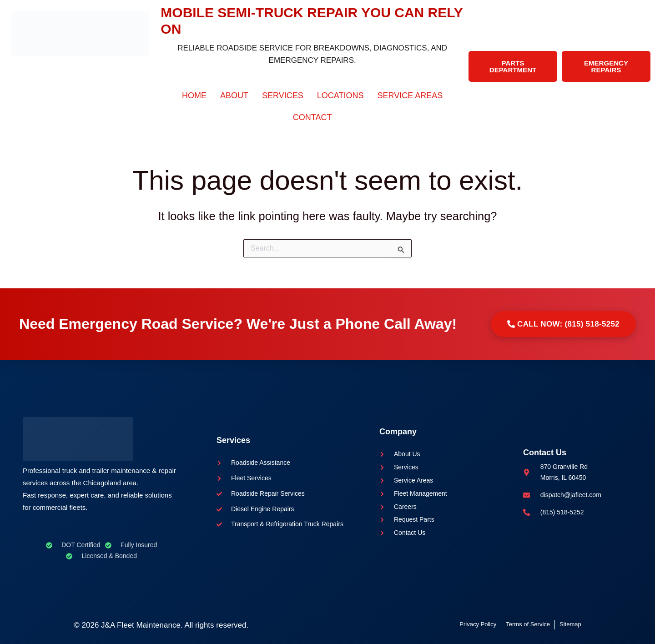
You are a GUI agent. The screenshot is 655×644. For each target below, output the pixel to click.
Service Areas (410, 96)
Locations (340, 96)
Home (194, 96)
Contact (312, 117)
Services (283, 96)
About (234, 96)
